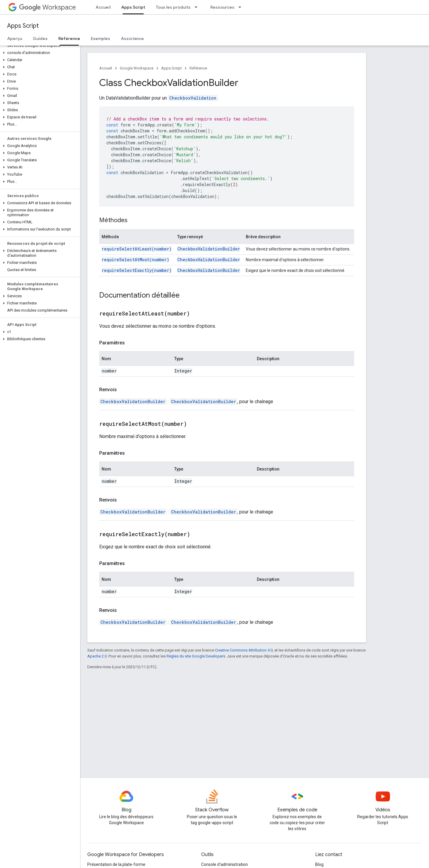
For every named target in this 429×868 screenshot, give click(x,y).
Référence (198, 68)
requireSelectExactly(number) (137, 270)
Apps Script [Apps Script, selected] (133, 7)
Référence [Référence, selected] (69, 38)
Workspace (48, 7)
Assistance (132, 38)
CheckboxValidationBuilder (209, 249)
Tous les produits (173, 7)
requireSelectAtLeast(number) (137, 249)
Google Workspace (137, 68)
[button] (39, 53)
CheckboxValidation (193, 98)
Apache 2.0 (97, 656)
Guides (40, 38)
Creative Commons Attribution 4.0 (244, 650)
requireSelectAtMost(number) (135, 260)
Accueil (103, 7)
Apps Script (23, 26)
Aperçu (15, 38)
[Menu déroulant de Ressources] (242, 7)
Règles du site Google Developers (196, 656)
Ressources (222, 7)
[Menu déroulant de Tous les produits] (198, 7)
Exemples (101, 38)
